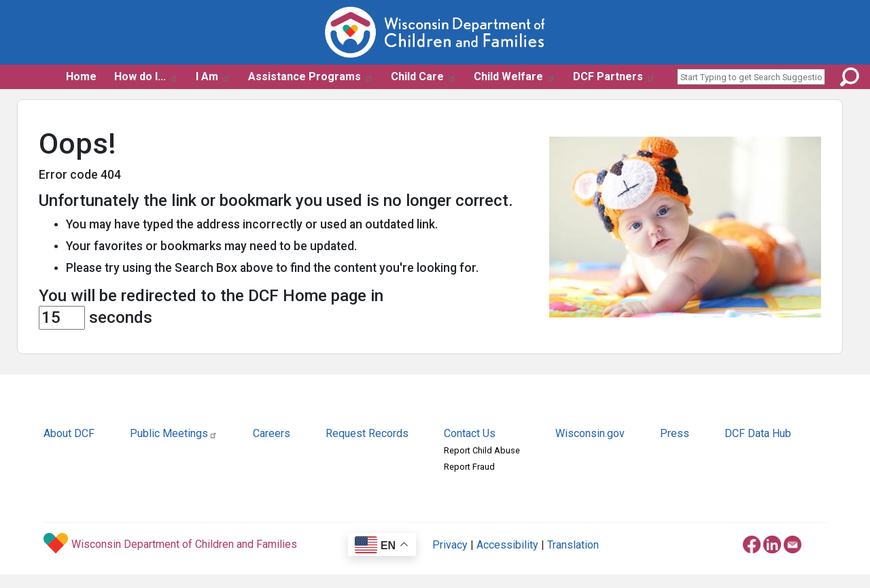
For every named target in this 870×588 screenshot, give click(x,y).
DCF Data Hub (758, 433)
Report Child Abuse (482, 450)
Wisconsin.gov (590, 433)
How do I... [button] (146, 76)
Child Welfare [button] (515, 76)
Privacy (450, 545)
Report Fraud (469, 467)
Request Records (367, 433)
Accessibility (507, 545)
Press (675, 433)
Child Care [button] (423, 76)
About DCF (69, 433)
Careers (272, 433)
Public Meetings (174, 433)
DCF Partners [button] (614, 76)
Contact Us (470, 433)
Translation (573, 545)
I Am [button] (213, 76)
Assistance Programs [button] (311, 76)
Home (81, 76)
